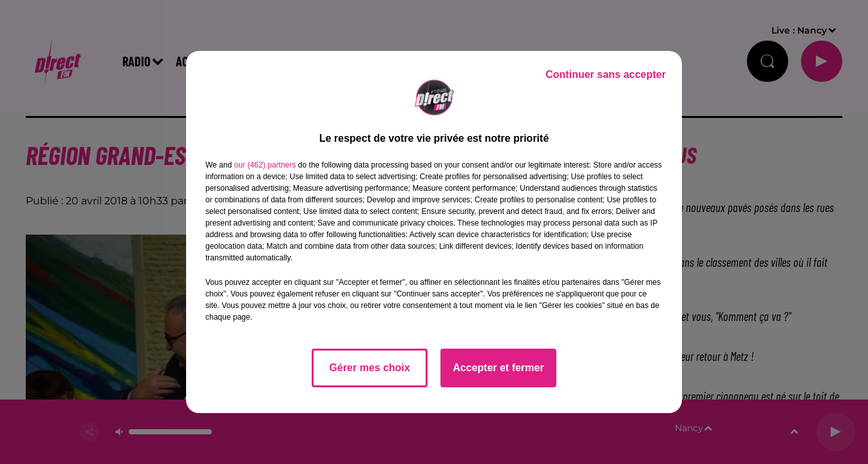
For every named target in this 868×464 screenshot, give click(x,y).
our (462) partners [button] (265, 165)
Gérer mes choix (369, 368)
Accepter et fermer (498, 368)
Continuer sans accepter (606, 74)
